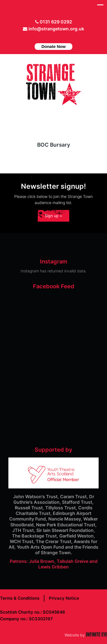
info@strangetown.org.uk (56, 29)
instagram (60, 37)
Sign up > (53, 216)
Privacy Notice (64, 598)
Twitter (42, 37)
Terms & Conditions (20, 598)
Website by (86, 635)
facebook (51, 37)
